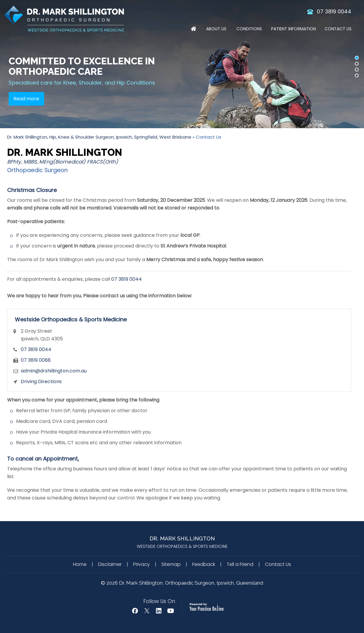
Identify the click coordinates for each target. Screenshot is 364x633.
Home (194, 30)
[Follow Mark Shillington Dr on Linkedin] (159, 611)
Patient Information (294, 29)
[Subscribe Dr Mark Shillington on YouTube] (171, 611)
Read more (26, 99)
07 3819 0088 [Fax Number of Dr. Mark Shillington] (36, 360)
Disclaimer (110, 564)
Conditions (249, 29)
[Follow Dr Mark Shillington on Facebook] (135, 611)
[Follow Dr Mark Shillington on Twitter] (147, 611)
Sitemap (171, 564)
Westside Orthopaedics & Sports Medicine (71, 319)
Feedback (204, 564)
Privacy (142, 564)
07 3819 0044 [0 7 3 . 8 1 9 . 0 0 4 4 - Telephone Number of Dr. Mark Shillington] (334, 11)
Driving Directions (41, 381)
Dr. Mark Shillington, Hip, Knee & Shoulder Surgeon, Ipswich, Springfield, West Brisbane (99, 137)
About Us (216, 29)
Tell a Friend (240, 564)
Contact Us (338, 29)
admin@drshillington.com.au (54, 371)
